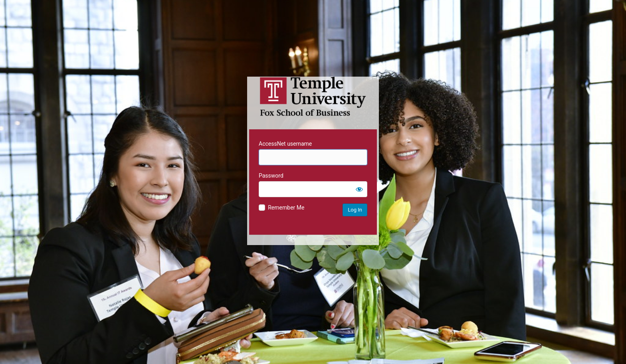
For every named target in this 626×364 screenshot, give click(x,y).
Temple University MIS (313, 97)
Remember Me (286, 208)
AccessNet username (285, 144)
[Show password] (359, 189)
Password (271, 176)
